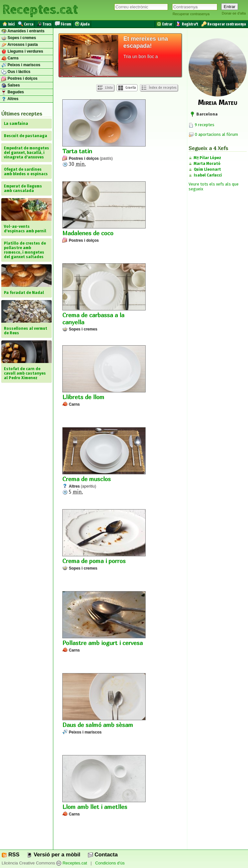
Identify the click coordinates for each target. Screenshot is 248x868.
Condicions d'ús (110, 863)
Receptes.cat (40, 10)
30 (104, 133)
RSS (10, 855)
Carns (10, 58)
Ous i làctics (16, 72)
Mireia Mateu (218, 102)
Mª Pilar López (207, 158)
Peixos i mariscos (21, 65)
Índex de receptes (159, 88)
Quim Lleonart (207, 169)
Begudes (13, 92)
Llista (105, 88)
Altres (10, 99)
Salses (10, 86)
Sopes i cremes (19, 38)
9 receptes (201, 125)
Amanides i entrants (23, 31)
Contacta (103, 855)
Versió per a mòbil (53, 855)
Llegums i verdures (22, 52)
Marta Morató (207, 164)
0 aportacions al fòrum (216, 134)
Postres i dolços (19, 79)
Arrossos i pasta (20, 45)
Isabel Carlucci (208, 175)
